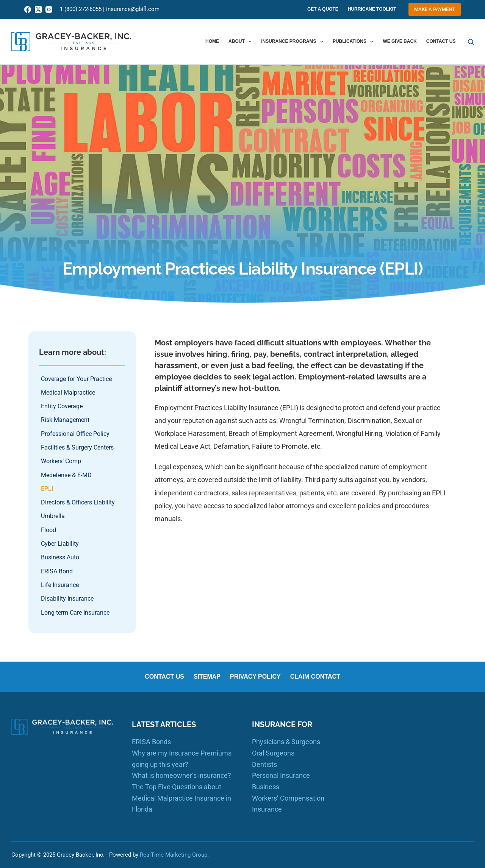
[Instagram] (49, 9)
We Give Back (400, 41)
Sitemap (207, 677)
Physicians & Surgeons (286, 742)
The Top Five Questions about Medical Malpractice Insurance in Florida (181, 798)
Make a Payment (435, 9)
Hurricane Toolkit (372, 9)
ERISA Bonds (151, 742)
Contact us (441, 41)
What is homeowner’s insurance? (181, 775)
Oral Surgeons (273, 753)
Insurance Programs (294, 42)
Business (266, 787)
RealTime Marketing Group (174, 855)
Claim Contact (315, 677)
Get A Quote (323, 9)
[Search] (471, 42)
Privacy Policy (255, 677)
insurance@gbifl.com (133, 9)
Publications (355, 42)
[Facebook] (28, 9)
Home (212, 41)
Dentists (264, 764)
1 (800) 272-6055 (81, 9)
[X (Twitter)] (38, 9)
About (242, 42)
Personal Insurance (281, 775)
